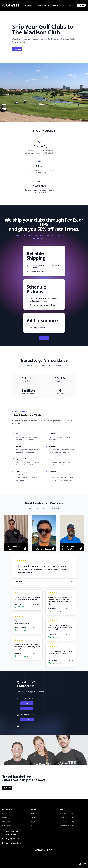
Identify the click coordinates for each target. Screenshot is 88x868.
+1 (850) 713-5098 (27, 698)
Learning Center (7, 809)
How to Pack (6, 818)
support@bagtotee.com (29, 726)
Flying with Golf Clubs (67, 826)
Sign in (71, 5)
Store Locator (6, 826)
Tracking (55, 5)
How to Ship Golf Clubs (67, 818)
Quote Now (17, 49)
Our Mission (6, 822)
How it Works (29, 5)
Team (33, 825)
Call (27, 703)
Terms (33, 822)
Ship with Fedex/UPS (66, 814)
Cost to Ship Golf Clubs (67, 822)
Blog (63, 5)
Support (34, 818)
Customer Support (43, 5)
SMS (27, 708)
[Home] (11, 5)
